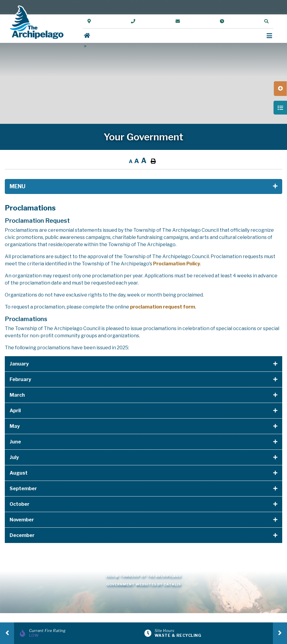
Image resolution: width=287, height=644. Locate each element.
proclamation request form (163, 307)
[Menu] (269, 36)
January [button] (19, 364)
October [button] (19, 504)
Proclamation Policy (177, 264)
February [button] (20, 379)
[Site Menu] (143, 186)
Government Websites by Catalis (144, 584)
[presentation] (7, 633)
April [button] (15, 411)
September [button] (23, 489)
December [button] (22, 535)
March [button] (17, 395)
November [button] (22, 520)
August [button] (19, 473)
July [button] (14, 457)
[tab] (143, 364)
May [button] (15, 426)
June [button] (15, 442)
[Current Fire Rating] (81, 633)
